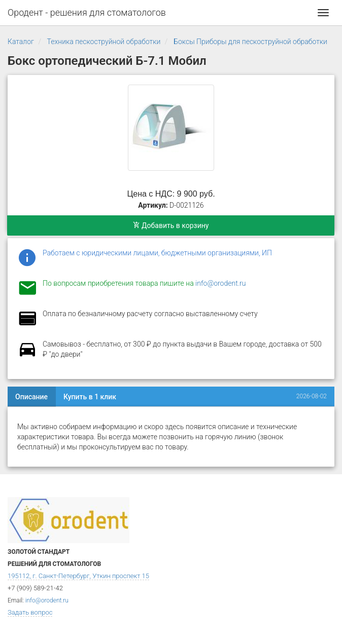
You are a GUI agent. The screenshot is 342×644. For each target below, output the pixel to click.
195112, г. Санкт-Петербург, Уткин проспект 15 (78, 576)
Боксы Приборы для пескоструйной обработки (250, 42)
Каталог (21, 42)
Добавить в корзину (171, 225)
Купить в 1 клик (90, 397)
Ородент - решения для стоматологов (87, 12)
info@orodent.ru (220, 283)
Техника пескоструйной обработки (104, 42)
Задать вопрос (30, 612)
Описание (31, 397)
